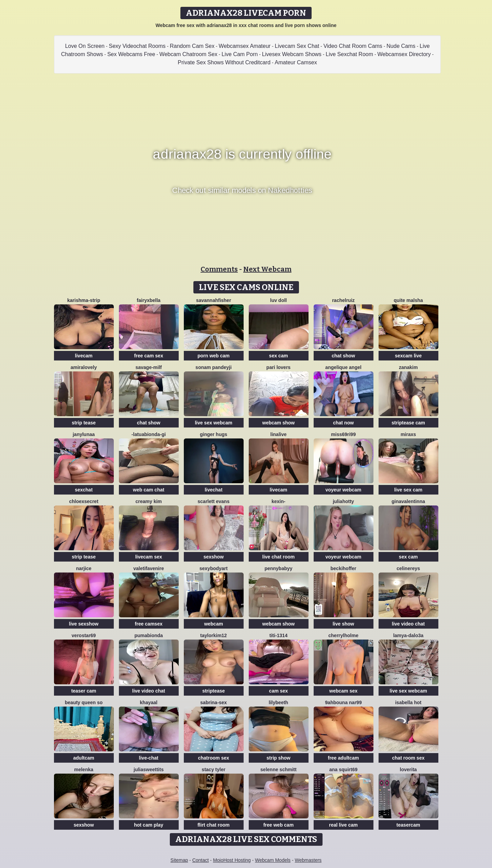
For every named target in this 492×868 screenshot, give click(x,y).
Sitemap (179, 860)
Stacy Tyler (213, 770)
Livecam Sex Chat (297, 46)
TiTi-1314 (279, 635)
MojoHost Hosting (232, 860)
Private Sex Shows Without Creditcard (224, 62)
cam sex (278, 691)
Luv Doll (279, 300)
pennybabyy (278, 568)
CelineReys (408, 568)
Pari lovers (279, 367)
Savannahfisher (214, 300)
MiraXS (408, 434)
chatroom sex (213, 758)
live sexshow (84, 624)
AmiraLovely (84, 367)
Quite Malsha (408, 300)
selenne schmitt (278, 770)
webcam (213, 624)
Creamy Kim (148, 501)
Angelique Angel (343, 367)
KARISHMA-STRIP (84, 300)
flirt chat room (214, 825)
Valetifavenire (149, 568)
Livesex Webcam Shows (292, 54)
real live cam (343, 825)
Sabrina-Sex (214, 702)
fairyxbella (148, 300)
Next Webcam (267, 269)
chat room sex (408, 758)
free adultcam (343, 758)
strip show (278, 758)
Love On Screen (85, 46)
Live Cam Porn (240, 54)
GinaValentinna (408, 501)
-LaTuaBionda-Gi (149, 434)
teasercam (408, 825)
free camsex (149, 624)
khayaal (148, 702)
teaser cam (84, 691)
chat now (344, 423)
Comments (219, 269)
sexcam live (408, 356)
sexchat (84, 490)
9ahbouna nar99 (343, 702)
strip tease (84, 423)
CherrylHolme (343, 635)
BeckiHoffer (343, 568)
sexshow (213, 557)
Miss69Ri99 (343, 434)
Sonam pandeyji (214, 367)
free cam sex (149, 356)
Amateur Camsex (296, 62)
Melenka (84, 770)
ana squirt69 (343, 770)
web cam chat (149, 490)
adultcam (84, 758)
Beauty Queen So (84, 702)
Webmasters (308, 860)
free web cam (279, 825)
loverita (408, 770)
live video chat (408, 624)
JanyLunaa (84, 434)
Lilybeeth (279, 702)
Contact (201, 860)
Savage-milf (148, 367)
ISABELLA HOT (408, 702)
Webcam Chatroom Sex (189, 54)
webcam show (279, 423)
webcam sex (344, 691)
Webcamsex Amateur (245, 46)
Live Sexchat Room (349, 54)
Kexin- (278, 501)
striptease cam (408, 423)
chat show (343, 356)
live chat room (279, 557)
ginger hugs (214, 434)
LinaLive (278, 434)
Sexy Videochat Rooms (137, 46)
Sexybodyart (214, 568)
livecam (84, 356)
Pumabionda (148, 635)
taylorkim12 (214, 635)
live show (343, 624)
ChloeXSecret (84, 501)
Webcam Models (273, 860)
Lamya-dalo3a (408, 635)
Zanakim (408, 367)
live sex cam (408, 490)
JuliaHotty (343, 501)
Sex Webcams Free (131, 54)
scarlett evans (213, 501)
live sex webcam (214, 423)
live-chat (149, 758)
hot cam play (149, 825)
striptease (214, 691)
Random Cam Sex (192, 46)
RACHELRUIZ (343, 300)
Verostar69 (84, 635)
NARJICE (84, 568)
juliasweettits (149, 770)
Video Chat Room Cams (353, 46)
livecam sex (149, 557)
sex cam (278, 356)
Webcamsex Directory (404, 54)
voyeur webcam (343, 490)
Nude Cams (401, 46)
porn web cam (214, 356)
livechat (214, 490)
